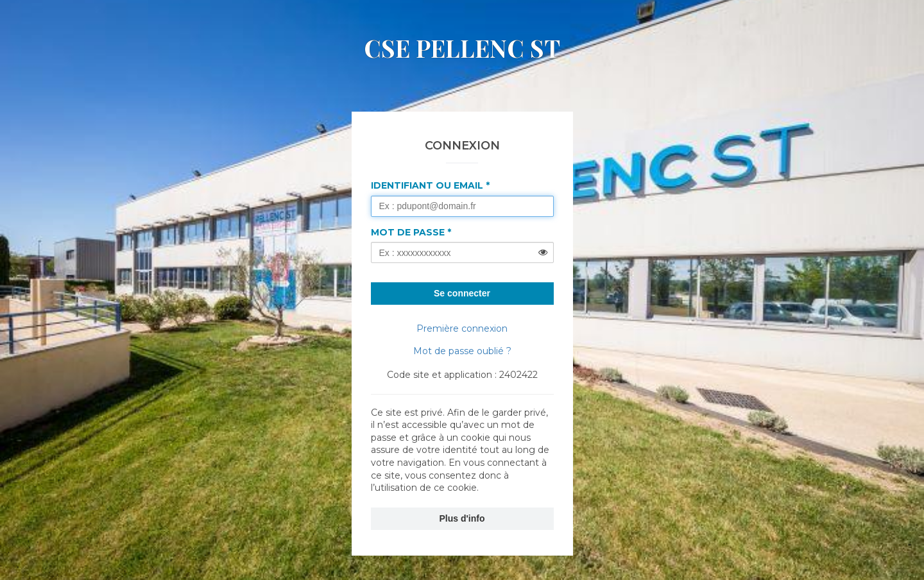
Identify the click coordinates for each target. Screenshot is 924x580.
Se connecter (462, 293)
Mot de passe (408, 232)
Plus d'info (462, 518)
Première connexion (462, 328)
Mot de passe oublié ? (462, 351)
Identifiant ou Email (427, 185)
